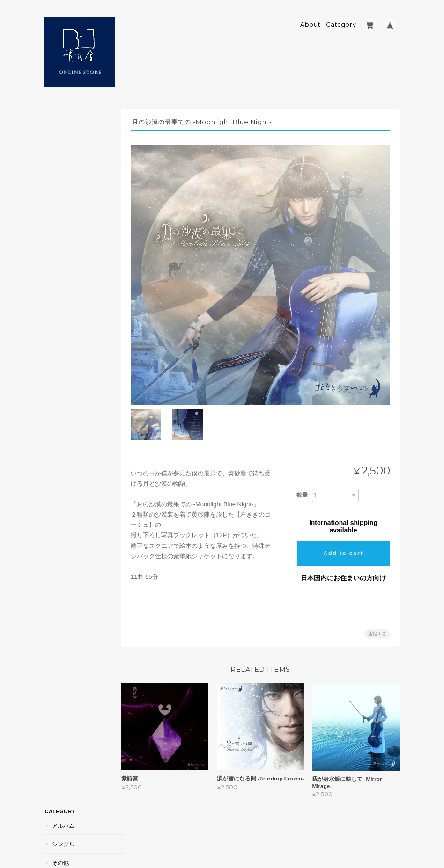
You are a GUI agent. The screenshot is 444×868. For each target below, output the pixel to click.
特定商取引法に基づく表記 (78, 278)
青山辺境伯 (66, 204)
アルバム (63, 122)
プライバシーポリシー (296, 829)
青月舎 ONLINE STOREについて (79, 252)
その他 (60, 159)
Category (341, 22)
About (311, 22)
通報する (377, 628)
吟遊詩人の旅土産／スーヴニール (80, 182)
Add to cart (343, 548)
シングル (63, 141)
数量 (302, 489)
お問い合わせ (70, 301)
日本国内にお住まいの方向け (343, 572)
